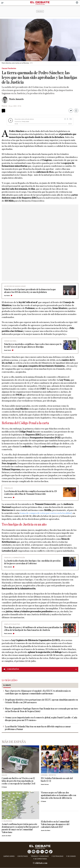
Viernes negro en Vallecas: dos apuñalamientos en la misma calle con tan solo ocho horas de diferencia (58, 795)
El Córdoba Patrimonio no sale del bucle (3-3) (57, 780)
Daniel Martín (8, 350)
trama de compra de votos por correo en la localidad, (46, 513)
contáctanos (23, 856)
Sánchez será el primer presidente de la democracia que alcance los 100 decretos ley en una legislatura (30, 291)
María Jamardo (16, 99)
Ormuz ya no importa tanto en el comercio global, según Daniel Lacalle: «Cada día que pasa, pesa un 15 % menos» (41, 719)
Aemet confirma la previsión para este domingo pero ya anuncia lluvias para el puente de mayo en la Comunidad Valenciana (20, 828)
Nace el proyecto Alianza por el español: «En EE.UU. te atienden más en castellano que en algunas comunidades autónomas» (38, 692)
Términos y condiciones (40, 856)
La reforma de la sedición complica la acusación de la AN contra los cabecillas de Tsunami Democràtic (30, 493)
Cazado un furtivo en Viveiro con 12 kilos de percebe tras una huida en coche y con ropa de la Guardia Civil (18, 781)
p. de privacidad (57, 856)
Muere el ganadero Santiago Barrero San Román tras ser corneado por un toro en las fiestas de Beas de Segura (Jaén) (41, 710)
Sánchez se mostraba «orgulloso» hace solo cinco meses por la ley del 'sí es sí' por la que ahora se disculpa (33, 346)
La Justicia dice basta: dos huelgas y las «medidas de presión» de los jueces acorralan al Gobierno (33, 562)
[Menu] (2, 3)
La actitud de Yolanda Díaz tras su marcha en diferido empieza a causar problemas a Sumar (38, 728)
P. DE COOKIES (71, 856)
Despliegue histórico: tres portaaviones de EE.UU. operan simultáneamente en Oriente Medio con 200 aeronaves (41, 701)
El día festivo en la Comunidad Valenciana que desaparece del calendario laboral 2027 (55, 824)
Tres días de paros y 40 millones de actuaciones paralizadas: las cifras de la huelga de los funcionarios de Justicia (33, 629)
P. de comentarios (40, 859)
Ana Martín (7, 296)
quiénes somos (9, 856)
